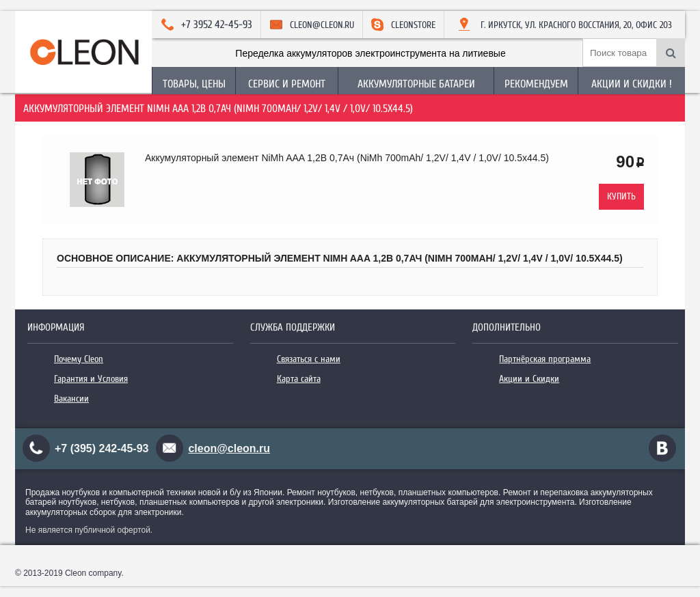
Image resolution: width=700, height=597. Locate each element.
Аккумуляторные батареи (416, 84)
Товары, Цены (194, 84)
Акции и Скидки (529, 379)
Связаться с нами (309, 359)
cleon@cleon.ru (229, 448)
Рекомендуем (536, 84)
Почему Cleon (79, 359)
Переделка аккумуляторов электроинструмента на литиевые (370, 53)
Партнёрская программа (545, 359)
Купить (621, 196)
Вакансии (71, 399)
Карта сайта (299, 379)
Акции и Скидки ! (632, 84)
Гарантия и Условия (91, 379)
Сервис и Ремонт (287, 84)
